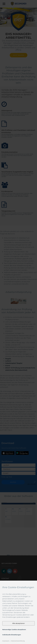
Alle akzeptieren (18, 623)
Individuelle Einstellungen (12, 635)
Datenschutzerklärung (18, 641)
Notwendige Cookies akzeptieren (14, 630)
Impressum (6, 641)
